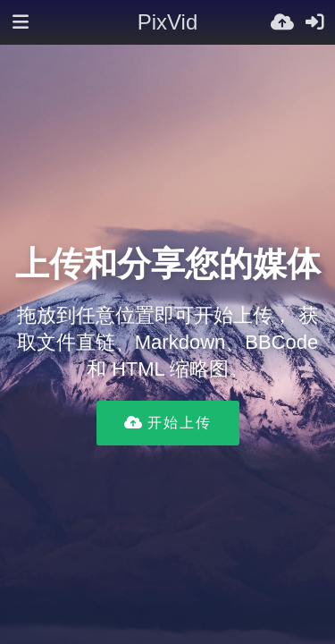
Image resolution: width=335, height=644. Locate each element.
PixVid (168, 22)
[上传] (282, 22)
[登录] (314, 22)
